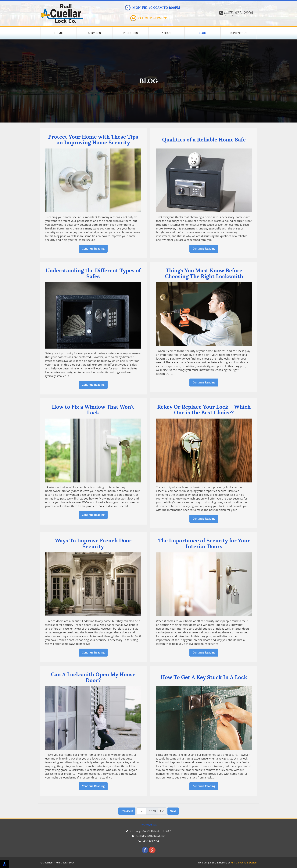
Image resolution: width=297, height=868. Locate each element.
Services (94, 33)
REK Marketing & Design (244, 863)
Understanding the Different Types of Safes (93, 274)
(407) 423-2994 (236, 13)
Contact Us (238, 33)
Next (173, 811)
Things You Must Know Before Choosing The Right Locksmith (204, 274)
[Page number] (141, 811)
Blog (202, 33)
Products (131, 33)
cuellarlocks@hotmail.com (151, 836)
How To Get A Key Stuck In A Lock (204, 678)
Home (59, 33)
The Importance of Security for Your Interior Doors (204, 544)
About (166, 33)
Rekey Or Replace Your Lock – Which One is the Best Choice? (204, 410)
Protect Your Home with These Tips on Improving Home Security (93, 140)
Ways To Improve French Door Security (93, 544)
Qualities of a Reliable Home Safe (204, 140)
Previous (127, 811)
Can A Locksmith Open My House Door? (93, 678)
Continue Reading (93, 249)
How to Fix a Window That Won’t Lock (93, 410)
